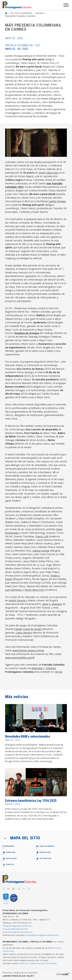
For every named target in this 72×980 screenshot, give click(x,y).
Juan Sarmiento (14, 590)
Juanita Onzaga (57, 201)
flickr (24, 889)
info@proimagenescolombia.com (17, 926)
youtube (14, 889)
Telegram (51, 668)
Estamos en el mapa (27, 333)
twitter (8, 889)
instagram (29, 889)
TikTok (58, 672)
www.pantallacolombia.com (15, 929)
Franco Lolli (42, 536)
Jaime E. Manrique (52, 604)
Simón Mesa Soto (49, 173)
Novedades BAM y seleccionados (28, 736)
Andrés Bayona (17, 600)
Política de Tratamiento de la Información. (38, 963)
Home (6, 13)
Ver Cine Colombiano (21, 13)
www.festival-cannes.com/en (28, 650)
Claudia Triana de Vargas (28, 629)
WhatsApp (37, 668)
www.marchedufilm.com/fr (20, 658)
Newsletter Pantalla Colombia (20, 16)
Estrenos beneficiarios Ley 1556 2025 (31, 801)
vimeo (19, 889)
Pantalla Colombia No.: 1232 (22, 47)
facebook (4, 889)
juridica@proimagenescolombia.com (42, 935)
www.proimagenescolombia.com (18, 932)
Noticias (40, 13)
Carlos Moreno (24, 633)
